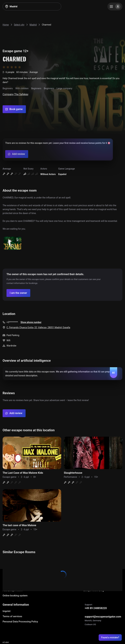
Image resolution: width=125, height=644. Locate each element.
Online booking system (15, 596)
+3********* (12, 322)
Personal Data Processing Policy (20, 622)
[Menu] (115, 7)
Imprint (7, 611)
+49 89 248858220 (96, 608)
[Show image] (13, 244)
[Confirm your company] (18, 293)
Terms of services (12, 616)
